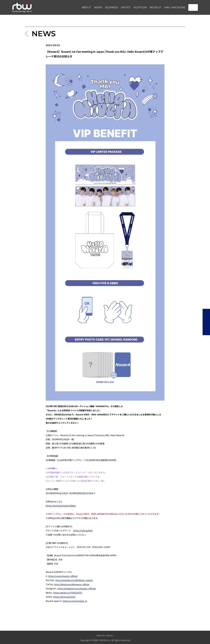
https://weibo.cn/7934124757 (68, 593)
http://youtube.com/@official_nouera (74, 580)
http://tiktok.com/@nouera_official (72, 584)
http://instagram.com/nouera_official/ (77, 589)
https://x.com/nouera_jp (75, 601)
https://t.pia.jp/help (83, 531)
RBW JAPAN (19, 4)
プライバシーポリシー (105, 635)
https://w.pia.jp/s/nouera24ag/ (61, 506)
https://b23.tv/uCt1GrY (64, 597)
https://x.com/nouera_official (63, 576)
